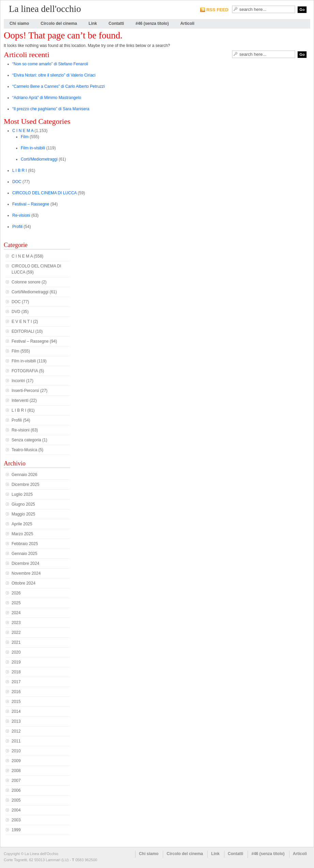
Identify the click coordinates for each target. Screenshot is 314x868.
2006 (16, 790)
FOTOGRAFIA (25, 371)
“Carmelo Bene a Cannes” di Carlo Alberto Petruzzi (58, 86)
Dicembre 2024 (25, 563)
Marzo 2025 (22, 534)
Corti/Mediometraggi (39, 159)
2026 (16, 593)
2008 (16, 771)
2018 (16, 672)
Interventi (20, 400)
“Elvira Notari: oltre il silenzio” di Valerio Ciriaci (54, 75)
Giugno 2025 (23, 504)
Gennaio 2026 (24, 475)
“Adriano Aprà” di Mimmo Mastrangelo (47, 98)
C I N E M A (23, 131)
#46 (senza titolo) (152, 23)
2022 (16, 633)
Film (25, 137)
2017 (16, 682)
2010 (16, 751)
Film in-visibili (33, 148)
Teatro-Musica (24, 450)
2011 (16, 741)
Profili (17, 227)
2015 (16, 702)
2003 (16, 820)
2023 (16, 623)
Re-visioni (21, 215)
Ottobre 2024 (23, 583)
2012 (16, 731)
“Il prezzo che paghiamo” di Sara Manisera (51, 109)
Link (93, 23)
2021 (16, 642)
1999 (16, 830)
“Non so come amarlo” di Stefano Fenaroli (50, 64)
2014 (16, 711)
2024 (16, 613)
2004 (16, 810)
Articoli (187, 23)
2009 (16, 761)
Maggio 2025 (23, 514)
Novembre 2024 (26, 573)
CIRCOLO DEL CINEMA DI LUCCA (44, 193)
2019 (16, 662)
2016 (16, 692)
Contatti (116, 23)
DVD (16, 312)
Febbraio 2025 (25, 544)
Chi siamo (19, 23)
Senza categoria (26, 440)
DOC (17, 182)
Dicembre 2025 (25, 485)
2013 (16, 721)
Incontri (18, 381)
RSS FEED (217, 10)
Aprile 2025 (22, 524)
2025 (16, 603)
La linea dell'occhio (45, 9)
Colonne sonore (26, 282)
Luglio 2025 (22, 494)
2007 (16, 781)
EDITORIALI (23, 331)
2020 (16, 652)
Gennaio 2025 (24, 554)
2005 (16, 800)
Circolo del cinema (59, 23)
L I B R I (20, 170)
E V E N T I (22, 322)
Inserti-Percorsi (25, 391)
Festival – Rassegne (31, 204)
